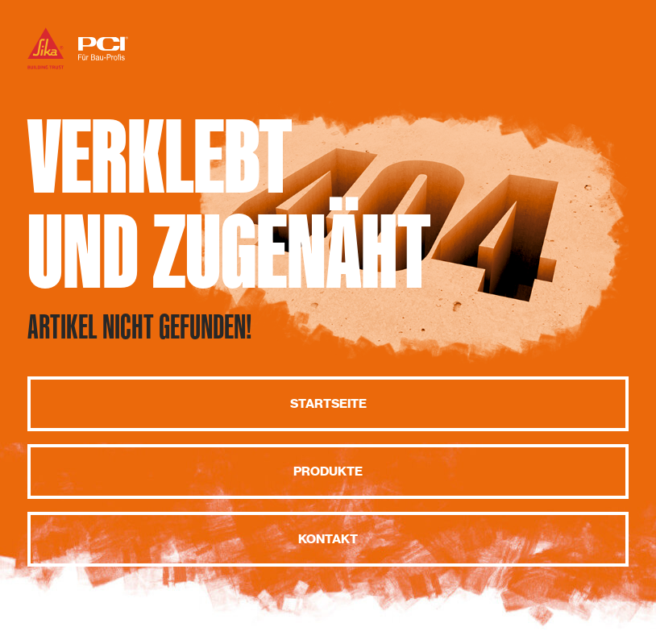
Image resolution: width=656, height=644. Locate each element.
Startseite (328, 404)
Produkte (328, 472)
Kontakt (328, 539)
